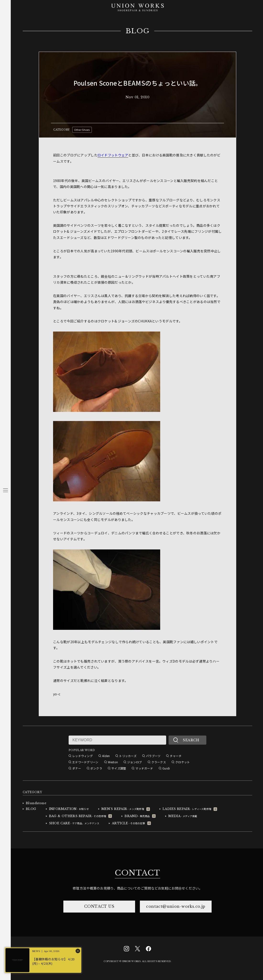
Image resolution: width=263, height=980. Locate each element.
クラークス (159, 762)
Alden (106, 756)
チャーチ (176, 756)
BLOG (138, 31)
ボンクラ (96, 768)
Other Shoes (82, 130)
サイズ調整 (119, 768)
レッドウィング (82, 756)
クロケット (183, 762)
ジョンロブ (134, 762)
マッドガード (144, 768)
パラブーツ (153, 756)
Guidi (166, 768)
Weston (113, 762)
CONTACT (137, 873)
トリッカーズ (128, 756)
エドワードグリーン (85, 762)
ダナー (77, 768)
